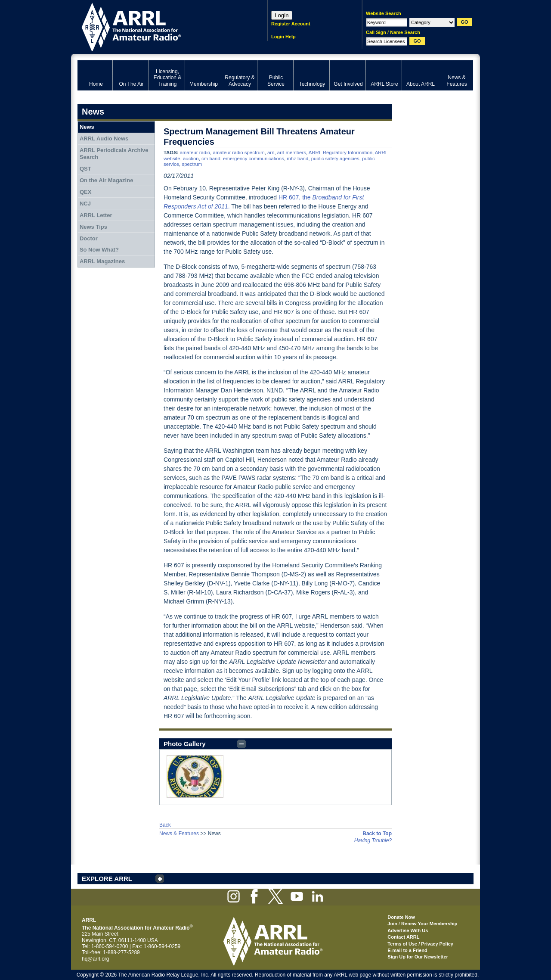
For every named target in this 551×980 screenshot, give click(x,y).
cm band (211, 159)
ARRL (161, 26)
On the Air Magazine (106, 180)
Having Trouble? (373, 840)
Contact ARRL (403, 937)
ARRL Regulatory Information (341, 152)
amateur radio (195, 152)
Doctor (89, 238)
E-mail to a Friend (407, 950)
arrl (271, 152)
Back (165, 825)
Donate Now (401, 917)
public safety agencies (335, 159)
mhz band (297, 159)
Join (392, 924)
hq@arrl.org (96, 959)
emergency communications (254, 159)
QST (85, 169)
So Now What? (99, 250)
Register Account (291, 24)
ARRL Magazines (102, 261)
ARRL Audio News (104, 138)
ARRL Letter (96, 215)
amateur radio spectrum (238, 152)
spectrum (192, 164)
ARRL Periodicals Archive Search (114, 154)
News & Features (179, 834)
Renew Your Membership (429, 924)
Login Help (283, 37)
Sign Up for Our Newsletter (418, 957)
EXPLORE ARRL (107, 879)
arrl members (292, 152)
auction (191, 159)
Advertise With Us (408, 930)
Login (282, 15)
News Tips (93, 227)
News (87, 127)
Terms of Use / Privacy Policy (420, 944)
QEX (85, 192)
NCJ (85, 204)
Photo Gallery (185, 744)
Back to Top (377, 834)
